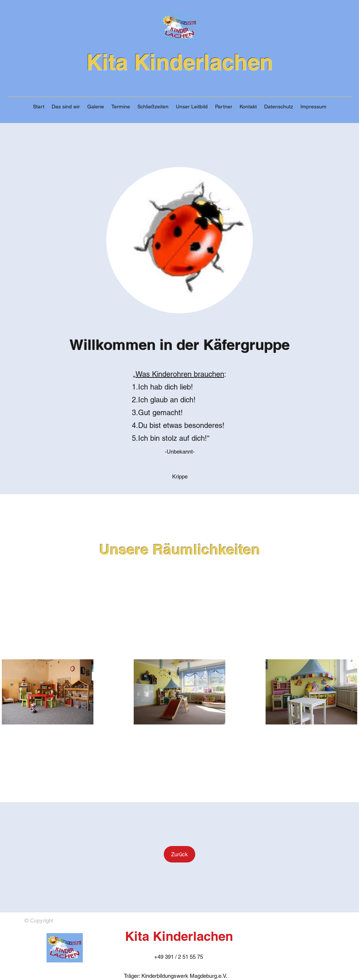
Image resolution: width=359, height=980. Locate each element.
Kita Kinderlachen (179, 62)
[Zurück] (179, 854)
